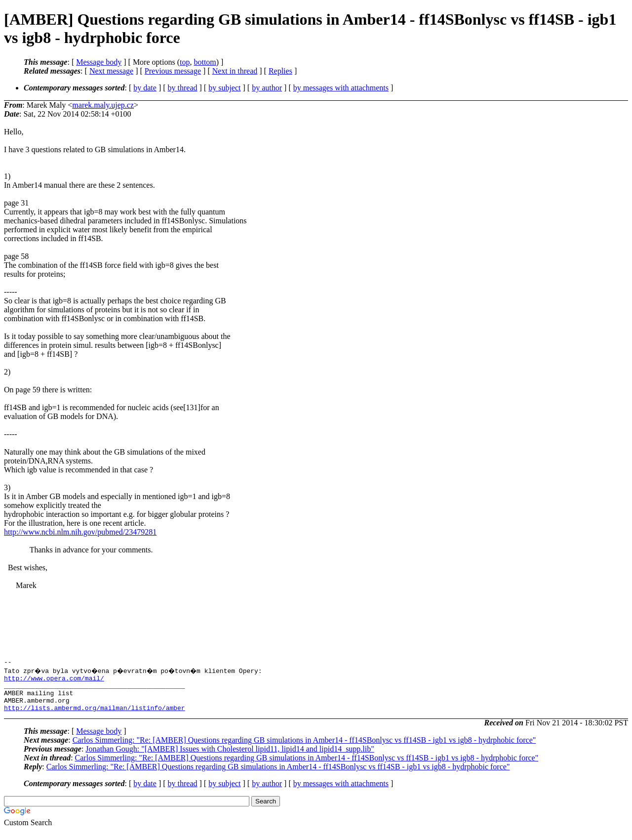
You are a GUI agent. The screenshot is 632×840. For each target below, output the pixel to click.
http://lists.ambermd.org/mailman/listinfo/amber (95, 716)
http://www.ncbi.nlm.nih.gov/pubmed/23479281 (80, 532)
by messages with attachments (341, 88)
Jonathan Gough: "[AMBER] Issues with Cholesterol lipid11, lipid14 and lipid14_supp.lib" (230, 758)
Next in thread (235, 71)
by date (145, 88)
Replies (280, 71)
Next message (111, 71)
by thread (183, 88)
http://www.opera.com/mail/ (54, 681)
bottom (205, 62)
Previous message (173, 71)
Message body (99, 62)
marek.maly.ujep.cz (103, 105)
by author (267, 88)
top (185, 62)
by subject (224, 88)
